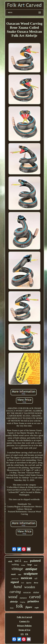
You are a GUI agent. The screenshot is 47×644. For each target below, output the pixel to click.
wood (13, 597)
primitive (33, 601)
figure (29, 607)
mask (13, 574)
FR (27, 634)
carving (15, 592)
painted (35, 561)
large (30, 565)
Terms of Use (24, 630)
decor (26, 562)
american (15, 579)
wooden (30, 587)
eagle (37, 608)
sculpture (31, 574)
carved (35, 597)
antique (31, 569)
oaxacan (27, 592)
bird (23, 583)
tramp (23, 565)
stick (10, 561)
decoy (36, 583)
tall (36, 578)
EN (22, 634)
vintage (17, 569)
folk (19, 606)
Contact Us (24, 621)
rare (20, 575)
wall (18, 561)
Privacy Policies (24, 626)
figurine (29, 583)
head (36, 565)
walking (15, 564)
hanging (23, 602)
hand (18, 587)
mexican (27, 578)
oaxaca (23, 598)
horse (12, 608)
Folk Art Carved (24, 617)
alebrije (14, 602)
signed (15, 582)
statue (36, 592)
